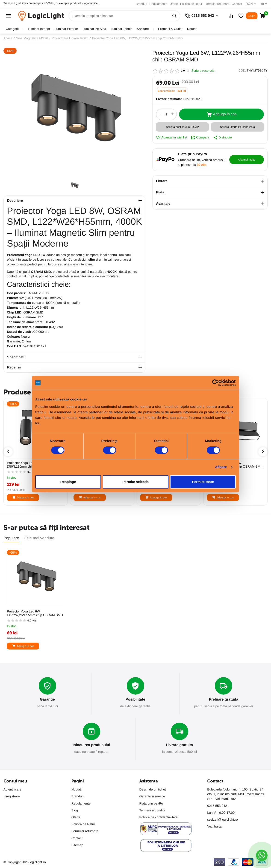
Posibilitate (135, 700)
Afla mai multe (247, 160)
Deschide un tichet (153, 789)
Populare (11, 538)
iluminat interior (39, 29)
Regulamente (158, 4)
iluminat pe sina (94, 29)
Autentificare (12, 789)
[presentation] (8, 452)
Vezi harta (214, 826)
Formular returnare (217, 4)
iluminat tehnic (122, 29)
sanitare (143, 29)
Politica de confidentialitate (159, 817)
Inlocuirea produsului (91, 745)
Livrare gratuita (180, 745)
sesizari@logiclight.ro (222, 819)
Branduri (141, 4)
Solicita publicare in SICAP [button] (182, 127)
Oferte (174, 4)
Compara (200, 138)
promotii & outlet (170, 29)
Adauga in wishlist (172, 138)
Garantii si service (152, 796)
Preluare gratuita (223, 700)
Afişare (221, 467)
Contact (237, 4)
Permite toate (203, 482)
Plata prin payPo (151, 803)
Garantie (47, 700)
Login (252, 16)
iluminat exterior (66, 29)
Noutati (192, 29)
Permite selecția (135, 482)
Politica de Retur (191, 4)
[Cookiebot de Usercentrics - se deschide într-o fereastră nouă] (216, 383)
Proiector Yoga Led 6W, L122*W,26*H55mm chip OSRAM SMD (35, 613)
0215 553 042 (217, 806)
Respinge (68, 482)
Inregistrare (12, 796)
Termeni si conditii (152, 810)
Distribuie (222, 138)
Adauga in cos (221, 114)
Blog (75, 810)
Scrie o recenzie (203, 71)
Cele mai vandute (39, 538)
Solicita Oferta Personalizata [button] (237, 127)
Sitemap (77, 845)
